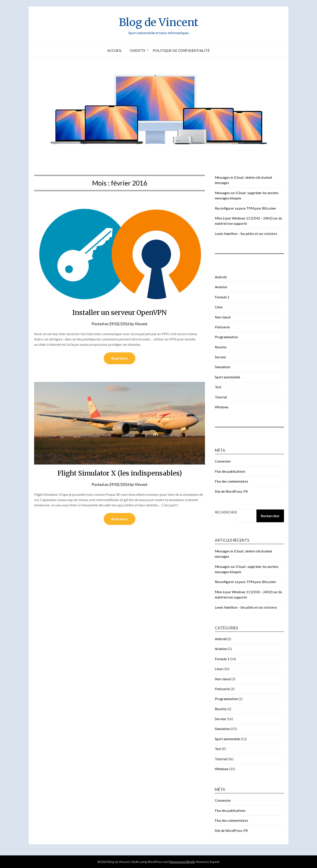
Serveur (221, 357)
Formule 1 (222, 297)
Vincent (141, 324)
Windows (222, 407)
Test (218, 387)
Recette (221, 347)
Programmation (226, 337)
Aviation (221, 287)
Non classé (223, 317)
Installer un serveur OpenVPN (120, 312)
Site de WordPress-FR (231, 491)
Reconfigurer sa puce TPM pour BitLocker (246, 208)
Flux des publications (230, 471)
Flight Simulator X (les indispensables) (120, 473)
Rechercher (226, 512)
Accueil (115, 50)
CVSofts (137, 50)
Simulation (223, 367)
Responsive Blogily (182, 862)
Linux (219, 307)
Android (221, 277)
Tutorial (221, 397)
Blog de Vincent (158, 22)
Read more (120, 358)
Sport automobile (228, 377)
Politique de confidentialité (181, 50)
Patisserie (222, 327)
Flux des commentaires (231, 481)
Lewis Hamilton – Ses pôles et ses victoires (246, 234)
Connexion (223, 461)
